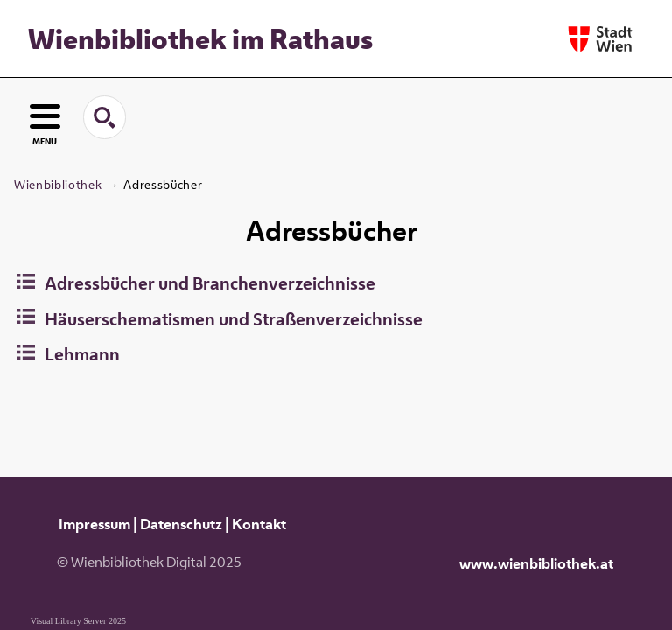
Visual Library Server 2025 (78, 621)
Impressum (94, 524)
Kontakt (259, 524)
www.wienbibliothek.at (536, 563)
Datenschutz (181, 524)
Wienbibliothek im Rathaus (200, 38)
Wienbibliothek (58, 185)
